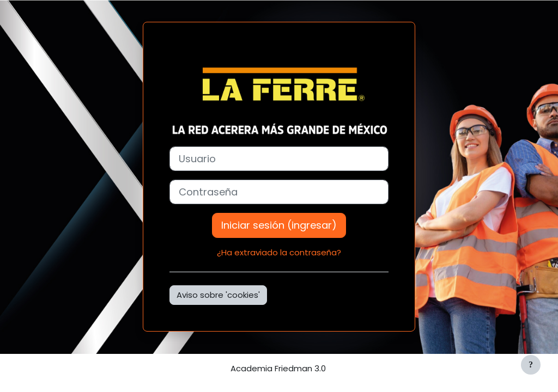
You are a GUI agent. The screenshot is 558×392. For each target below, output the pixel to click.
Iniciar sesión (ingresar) (279, 225)
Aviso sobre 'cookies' (218, 295)
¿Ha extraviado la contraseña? (279, 252)
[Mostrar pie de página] (531, 365)
